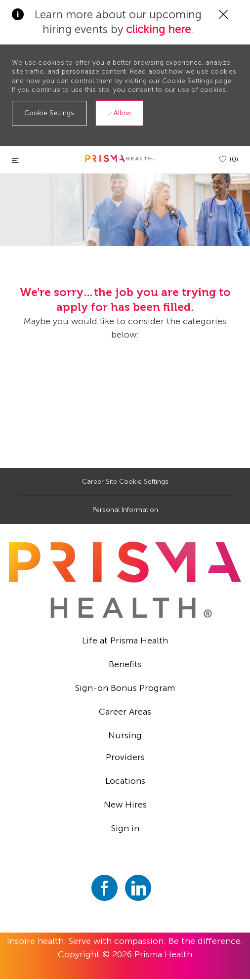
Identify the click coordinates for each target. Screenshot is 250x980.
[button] (49, 113)
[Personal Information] (125, 510)
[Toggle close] (15, 161)
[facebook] (104, 888)
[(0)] (229, 159)
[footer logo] (125, 580)
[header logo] (120, 158)
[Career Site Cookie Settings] (125, 482)
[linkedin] (138, 888)
